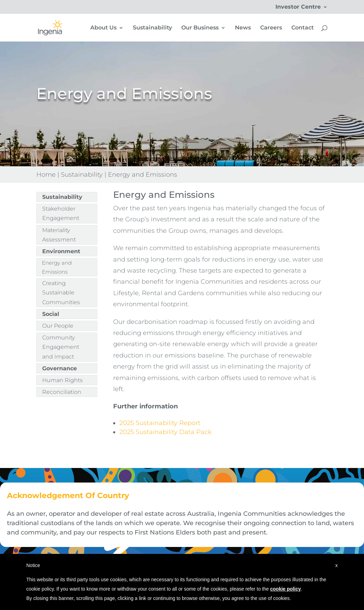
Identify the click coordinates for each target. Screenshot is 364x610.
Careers (271, 28)
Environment (61, 251)
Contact (303, 28)
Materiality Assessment (59, 235)
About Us (103, 28)
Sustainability (152, 28)
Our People (58, 326)
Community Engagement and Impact (61, 347)
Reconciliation (62, 392)
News (243, 28)
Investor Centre (298, 7)
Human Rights (62, 380)
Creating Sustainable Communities (61, 293)
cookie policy (286, 589)
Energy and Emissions (57, 267)
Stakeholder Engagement (61, 213)
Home (46, 175)
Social (51, 314)
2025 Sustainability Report (160, 423)
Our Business (200, 28)
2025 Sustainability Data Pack (166, 432)
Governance (60, 368)
